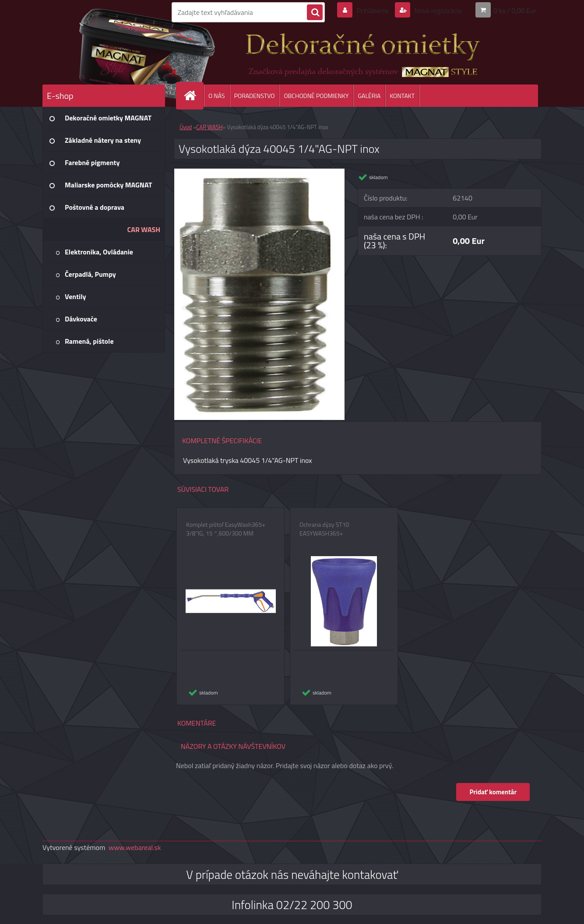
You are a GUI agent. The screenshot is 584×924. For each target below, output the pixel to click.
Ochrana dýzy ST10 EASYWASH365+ (324, 529)
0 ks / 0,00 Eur (515, 11)
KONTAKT (402, 96)
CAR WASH (209, 127)
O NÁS (217, 96)
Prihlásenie (373, 11)
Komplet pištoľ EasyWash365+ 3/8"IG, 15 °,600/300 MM (226, 529)
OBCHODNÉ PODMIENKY (316, 96)
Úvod (186, 127)
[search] (315, 13)
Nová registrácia (437, 11)
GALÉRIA (369, 96)
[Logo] (103, 52)
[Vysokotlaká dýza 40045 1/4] (259, 172)
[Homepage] (193, 96)
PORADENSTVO (255, 96)
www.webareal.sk (135, 847)
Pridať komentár (493, 792)
